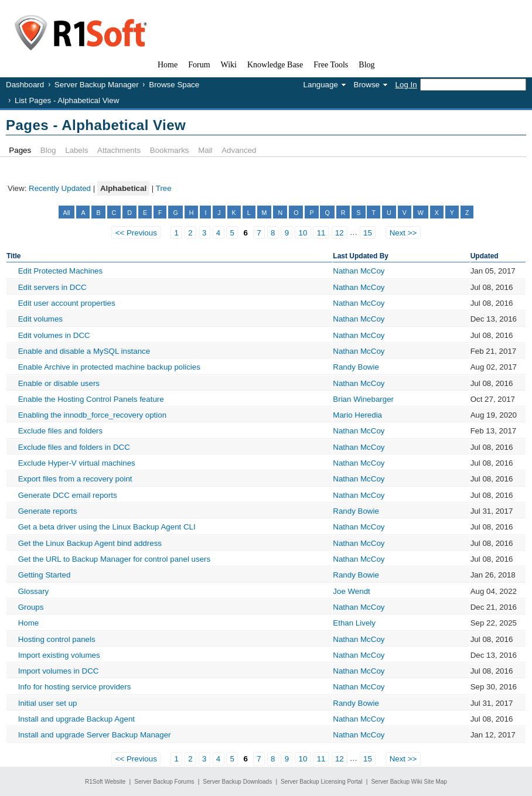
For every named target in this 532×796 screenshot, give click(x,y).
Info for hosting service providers (75, 687)
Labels (76, 150)
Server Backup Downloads (237, 782)
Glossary (34, 591)
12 (340, 233)
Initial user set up (48, 703)
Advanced (239, 150)
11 (321, 233)
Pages (20, 150)
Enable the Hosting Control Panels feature (91, 399)
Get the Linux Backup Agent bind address (90, 543)
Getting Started (45, 575)
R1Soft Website (105, 782)
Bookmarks (170, 150)
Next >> (403, 233)
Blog (48, 150)
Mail (205, 150)
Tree (164, 188)
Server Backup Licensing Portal (322, 782)
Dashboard (25, 85)
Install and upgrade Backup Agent (76, 719)
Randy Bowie (356, 367)
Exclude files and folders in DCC (74, 447)
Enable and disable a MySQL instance (84, 351)
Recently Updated (60, 188)
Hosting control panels (57, 639)
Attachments (119, 150)
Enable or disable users (59, 383)
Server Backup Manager (97, 85)
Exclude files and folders (60, 431)
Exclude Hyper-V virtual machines (77, 463)
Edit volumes (40, 319)
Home (29, 623)
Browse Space (174, 85)
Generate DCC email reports (68, 495)
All (67, 213)
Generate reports (48, 511)
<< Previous (136, 233)
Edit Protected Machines (60, 271)
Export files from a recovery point (75, 479)
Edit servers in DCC (52, 287)
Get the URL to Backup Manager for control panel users (114, 559)
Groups (31, 607)
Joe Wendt (351, 591)
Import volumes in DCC (59, 671)
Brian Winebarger (363, 399)
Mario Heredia (357, 415)
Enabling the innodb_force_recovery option (92, 415)
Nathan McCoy (359, 271)
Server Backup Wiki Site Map (409, 782)
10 (303, 233)
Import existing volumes (59, 655)
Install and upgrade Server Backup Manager (95, 735)
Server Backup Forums (164, 782)
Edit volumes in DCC (54, 335)
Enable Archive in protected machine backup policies (109, 367)
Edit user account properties (67, 303)
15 (368, 233)
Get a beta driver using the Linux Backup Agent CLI (107, 527)
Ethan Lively (354, 623)
